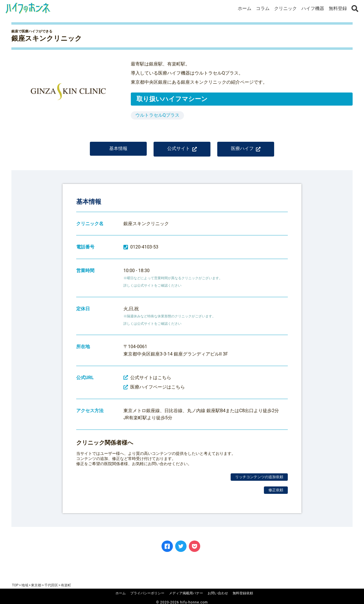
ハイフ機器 (313, 8)
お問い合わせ (218, 593)
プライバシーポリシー (147, 593)
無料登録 (338, 8)
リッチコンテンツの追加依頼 (259, 477)
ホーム (245, 8)
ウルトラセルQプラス (157, 115)
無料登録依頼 (243, 593)
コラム (263, 8)
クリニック (286, 8)
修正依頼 (276, 490)
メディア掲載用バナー (186, 593)
